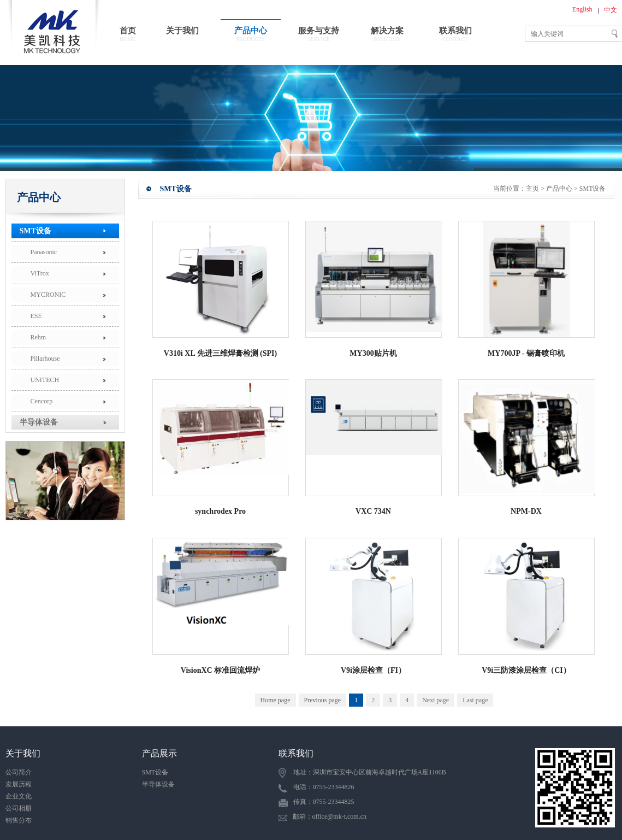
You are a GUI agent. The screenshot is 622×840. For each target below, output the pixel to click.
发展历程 (19, 784)
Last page (475, 700)
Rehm (38, 337)
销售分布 (19, 820)
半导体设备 (39, 422)
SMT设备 (35, 231)
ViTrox (40, 273)
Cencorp (42, 401)
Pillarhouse (45, 359)
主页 (532, 189)
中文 (611, 10)
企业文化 (19, 796)
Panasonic (44, 252)
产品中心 (559, 189)
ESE (36, 316)
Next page (436, 700)
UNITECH (45, 380)
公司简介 (19, 772)
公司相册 (19, 808)
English (582, 9)
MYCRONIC (48, 295)
